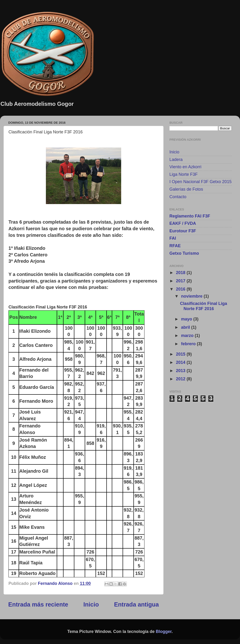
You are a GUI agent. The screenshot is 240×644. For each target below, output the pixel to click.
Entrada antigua (136, 604)
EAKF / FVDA (183, 223)
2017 (181, 281)
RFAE (175, 246)
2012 (181, 379)
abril (186, 327)
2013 (181, 371)
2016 (181, 289)
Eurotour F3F (183, 231)
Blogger (164, 632)
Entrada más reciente (38, 604)
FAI (173, 238)
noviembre (192, 296)
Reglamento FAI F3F (190, 216)
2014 (181, 362)
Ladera (176, 160)
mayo (187, 319)
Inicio (91, 604)
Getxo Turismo (184, 253)
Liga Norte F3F (184, 174)
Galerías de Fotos (186, 189)
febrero (189, 344)
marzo (188, 336)
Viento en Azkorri (185, 167)
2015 (181, 354)
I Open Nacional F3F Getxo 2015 (200, 182)
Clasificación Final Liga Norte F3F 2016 (204, 306)
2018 (181, 273)
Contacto (178, 197)
